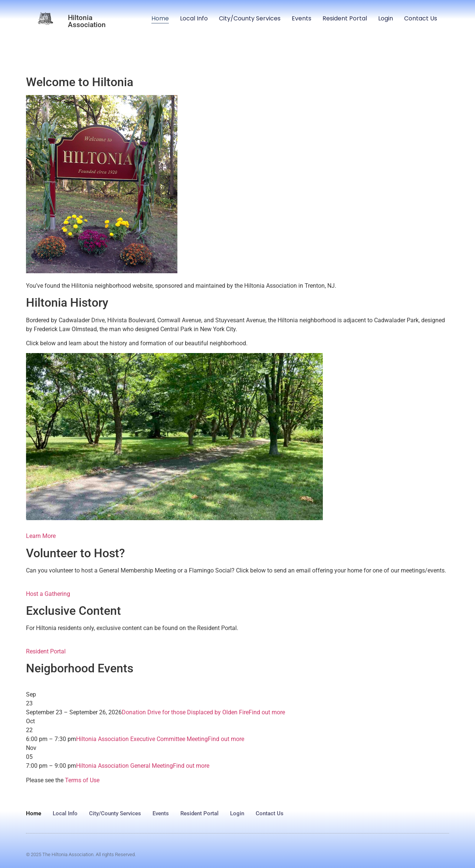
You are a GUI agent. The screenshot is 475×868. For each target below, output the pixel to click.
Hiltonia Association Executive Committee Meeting (142, 739)
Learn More (41, 536)
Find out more (267, 712)
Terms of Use (82, 780)
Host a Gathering (48, 594)
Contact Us (421, 18)
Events (302, 18)
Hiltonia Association (87, 21)
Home (160, 18)
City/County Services (250, 18)
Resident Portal (345, 18)
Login (386, 18)
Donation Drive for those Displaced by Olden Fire (185, 712)
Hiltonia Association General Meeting (125, 766)
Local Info (194, 18)
